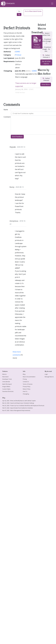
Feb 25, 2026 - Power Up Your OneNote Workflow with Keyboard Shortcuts (23, 406)
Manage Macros (49, 377)
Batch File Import (7, 384)
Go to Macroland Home (33, 11)
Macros (4, 374)
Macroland (5, 377)
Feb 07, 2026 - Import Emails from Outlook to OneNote (18, 408)
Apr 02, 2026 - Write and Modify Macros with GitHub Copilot (19, 401)
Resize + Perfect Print (46, 34)
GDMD (18, 52)
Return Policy (27, 389)
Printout (18, 55)
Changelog (26, 394)
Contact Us (26, 382)
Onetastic (8, 4)
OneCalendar (6, 382)
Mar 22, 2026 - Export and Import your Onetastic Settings (18, 403)
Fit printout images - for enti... (46, 49)
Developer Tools (7, 379)
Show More (46, 84)
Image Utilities (6, 386)
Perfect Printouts (37, 42)
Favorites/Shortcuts (8, 391)
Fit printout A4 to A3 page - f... (46, 41)
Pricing (25, 379)
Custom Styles (6, 389)
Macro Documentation (29, 377)
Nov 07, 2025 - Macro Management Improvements (16, 410)
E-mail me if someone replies (23, 113)
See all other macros (46, 62)
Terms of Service (28, 384)
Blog (24, 374)
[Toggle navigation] (52, 4)
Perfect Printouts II (46, 56)
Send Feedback (17, 137)
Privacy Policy (27, 386)
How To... (25, 391)
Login (46, 374)
